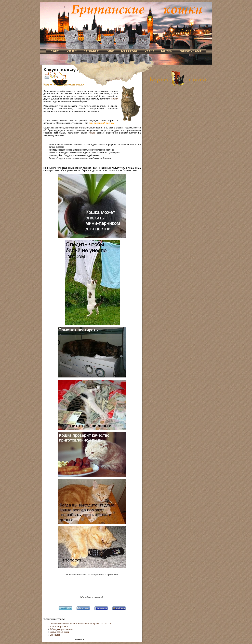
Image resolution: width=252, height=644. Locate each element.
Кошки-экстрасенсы (59, 626)
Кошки (92, 133)
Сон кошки (55, 635)
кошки (115, 99)
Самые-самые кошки (60, 632)
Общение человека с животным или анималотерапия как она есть (81, 624)
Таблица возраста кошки (61, 629)
